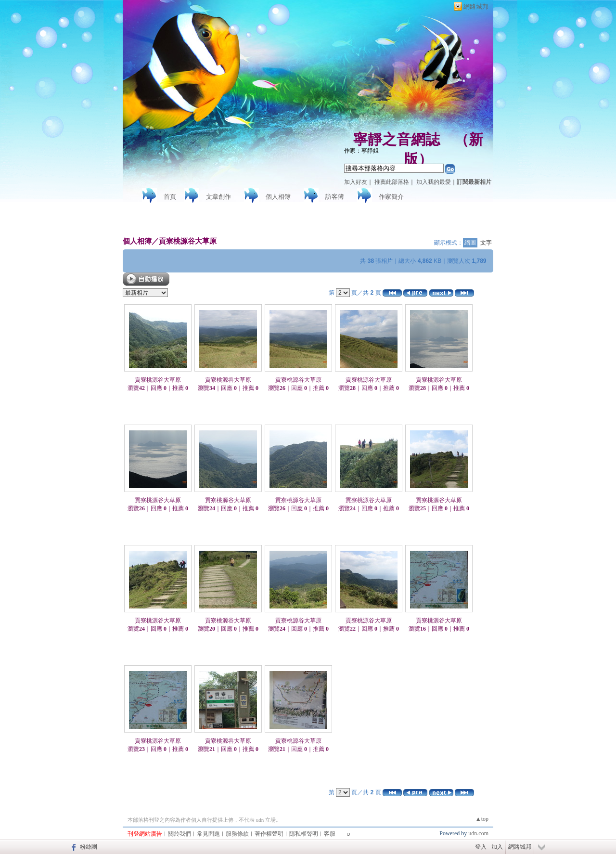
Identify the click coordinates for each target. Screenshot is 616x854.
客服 (330, 834)
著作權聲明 (269, 834)
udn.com (478, 833)
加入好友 (356, 182)
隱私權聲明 (304, 834)
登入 (481, 847)
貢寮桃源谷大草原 (188, 241)
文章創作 (218, 197)
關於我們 (180, 834)
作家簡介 (391, 197)
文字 (486, 243)
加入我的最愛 (434, 182)
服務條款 (237, 834)
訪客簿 (335, 197)
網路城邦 (476, 6)
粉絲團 (89, 847)
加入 (497, 847)
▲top (482, 819)
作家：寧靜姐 (361, 151)
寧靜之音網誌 (397, 139)
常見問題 (208, 834)
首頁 (170, 197)
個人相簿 (278, 197)
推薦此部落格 (392, 182)
